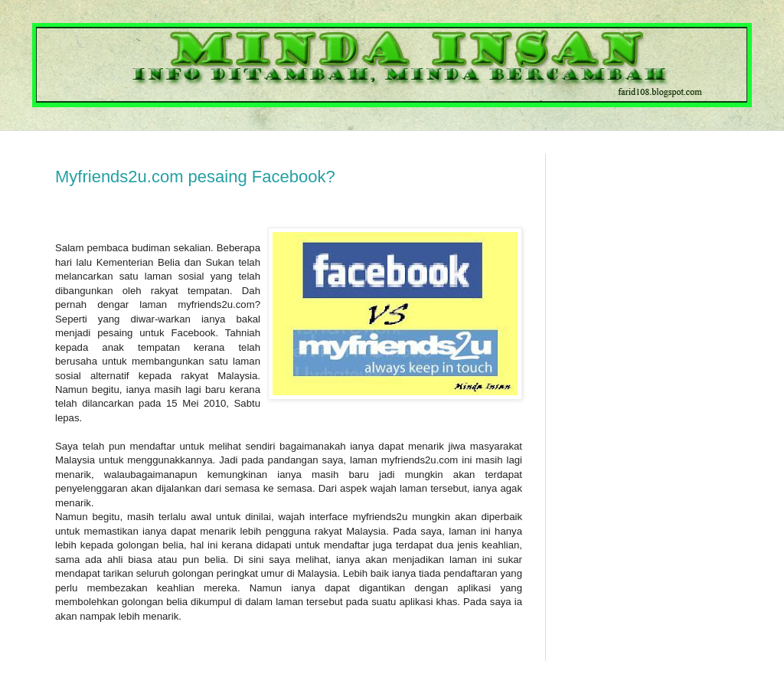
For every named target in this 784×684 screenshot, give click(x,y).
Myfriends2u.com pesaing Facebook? (195, 177)
